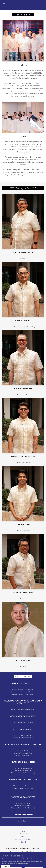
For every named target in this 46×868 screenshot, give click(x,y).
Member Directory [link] (23, 834)
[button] (4, 3)
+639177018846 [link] (23, 856)
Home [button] (23, 831)
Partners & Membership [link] (23, 839)
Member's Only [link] (23, 842)
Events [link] (23, 836)
